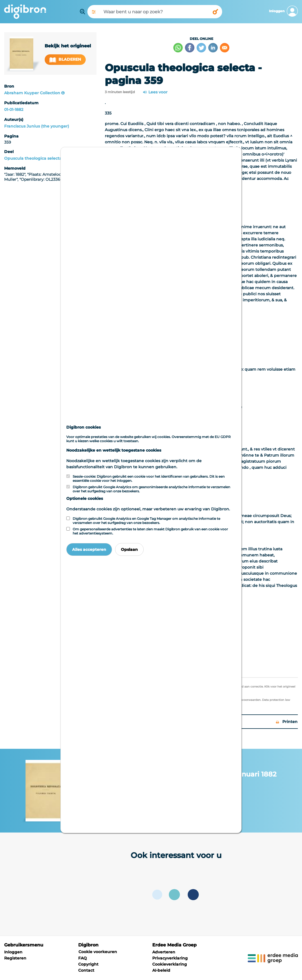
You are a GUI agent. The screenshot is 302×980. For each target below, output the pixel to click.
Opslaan (129, 549)
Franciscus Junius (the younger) (37, 126)
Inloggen (13, 952)
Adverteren (164, 952)
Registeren (15, 958)
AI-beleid (161, 970)
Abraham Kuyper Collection (32, 93)
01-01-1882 (14, 110)
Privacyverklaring (170, 958)
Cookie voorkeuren (98, 952)
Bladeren (65, 59)
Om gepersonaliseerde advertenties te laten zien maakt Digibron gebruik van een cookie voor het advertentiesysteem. (150, 531)
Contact (86, 970)
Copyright (88, 964)
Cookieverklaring (170, 964)
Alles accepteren (89, 549)
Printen (287, 722)
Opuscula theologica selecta (33, 158)
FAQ (83, 958)
